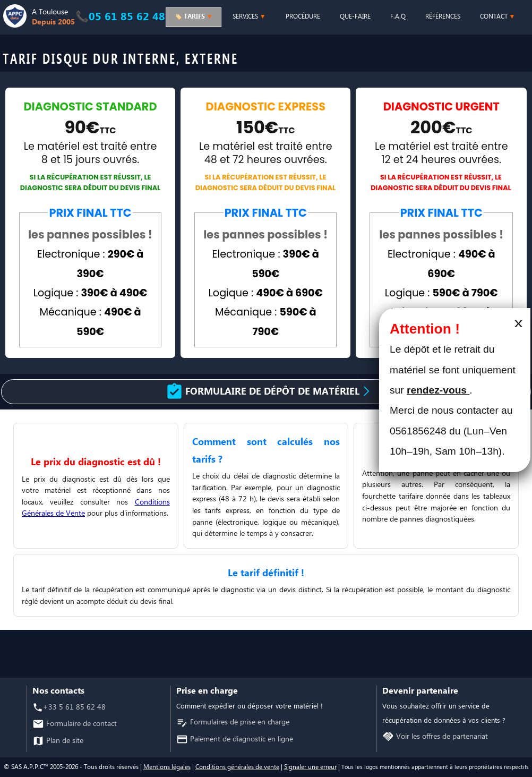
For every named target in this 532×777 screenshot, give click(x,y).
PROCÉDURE (303, 17)
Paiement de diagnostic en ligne (241, 740)
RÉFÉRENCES (443, 17)
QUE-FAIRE (355, 17)
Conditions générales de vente (237, 767)
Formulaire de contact (80, 724)
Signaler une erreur (310, 767)
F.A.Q (398, 17)
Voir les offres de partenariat (441, 737)
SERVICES (249, 17)
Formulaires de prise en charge (239, 723)
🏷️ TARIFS (194, 17)
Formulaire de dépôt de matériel (276, 392)
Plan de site (64, 741)
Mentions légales (167, 767)
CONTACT (498, 17)
